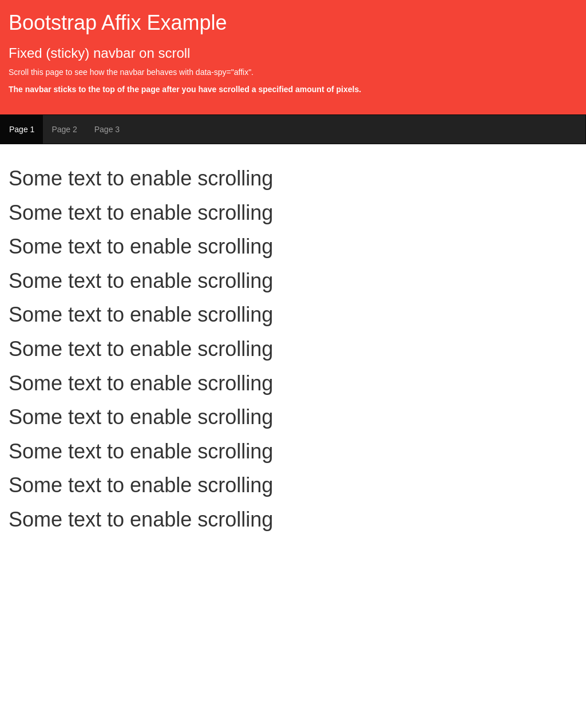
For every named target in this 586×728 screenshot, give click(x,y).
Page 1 (22, 129)
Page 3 (107, 129)
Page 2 (64, 129)
